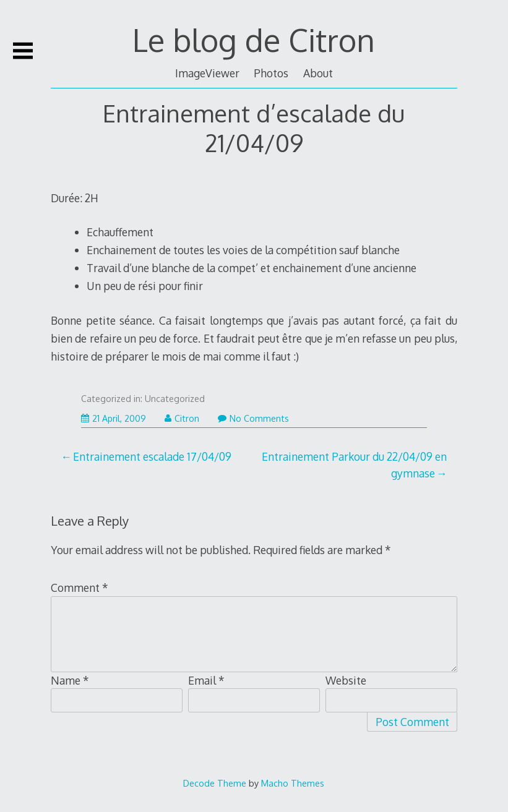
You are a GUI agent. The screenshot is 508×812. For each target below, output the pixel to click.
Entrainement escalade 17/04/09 (152, 456)
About (318, 73)
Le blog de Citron (254, 40)
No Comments (253, 418)
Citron (182, 418)
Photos (271, 73)
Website (346, 680)
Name (70, 680)
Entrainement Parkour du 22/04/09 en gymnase (354, 464)
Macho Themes (293, 783)
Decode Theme (215, 783)
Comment (80, 588)
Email (206, 680)
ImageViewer (207, 73)
